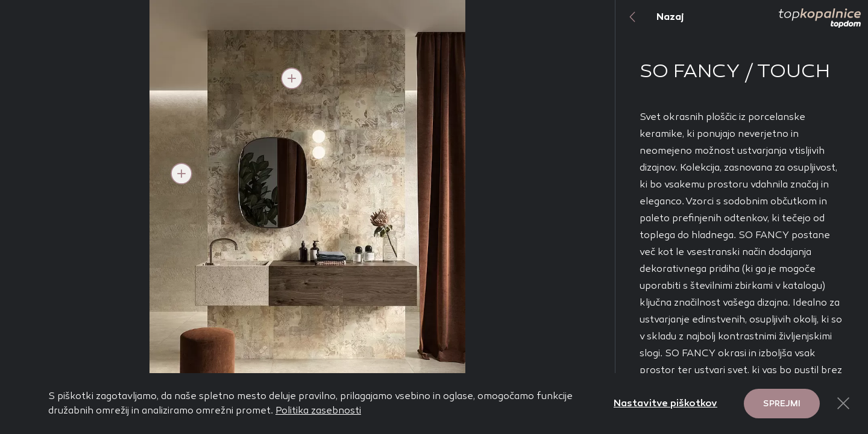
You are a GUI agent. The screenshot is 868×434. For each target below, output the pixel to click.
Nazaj (650, 17)
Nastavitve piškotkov (665, 403)
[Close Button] (843, 403)
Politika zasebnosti (318, 410)
